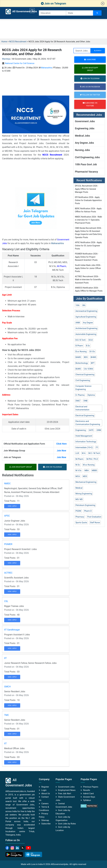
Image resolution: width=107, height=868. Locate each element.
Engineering (81, 430)
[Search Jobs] (97, 13)
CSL (6, 601)
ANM (78, 323)
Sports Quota (81, 523)
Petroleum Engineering (85, 505)
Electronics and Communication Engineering (88, 423)
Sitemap (45, 820)
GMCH (7, 687)
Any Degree (88, 323)
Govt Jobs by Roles (67, 824)
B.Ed (91, 340)
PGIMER (8, 544)
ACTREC (8, 573)
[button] (103, 3)
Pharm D (88, 511)
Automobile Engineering (86, 334)
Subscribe (90, 59)
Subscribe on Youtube (90, 104)
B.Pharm (79, 346)
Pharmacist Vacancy (86, 172)
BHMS (93, 357)
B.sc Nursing (81, 351)
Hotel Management (84, 436)
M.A (84, 453)
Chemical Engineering (85, 375)
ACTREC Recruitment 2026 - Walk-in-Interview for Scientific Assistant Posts (88, 280)
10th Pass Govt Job (86, 164)
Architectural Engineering (86, 328)
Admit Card (88, 794)
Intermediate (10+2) (84, 447)
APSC (7, 516)
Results (87, 790)
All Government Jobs (18, 12)
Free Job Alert (65, 794)
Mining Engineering (84, 494)
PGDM (78, 511)
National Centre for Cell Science (20, 63)
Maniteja (6, 59)
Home (4, 42)
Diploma (91, 395)
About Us (46, 794)
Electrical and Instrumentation (82, 408)
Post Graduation (94, 517)
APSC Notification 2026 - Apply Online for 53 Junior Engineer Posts (88, 246)
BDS (86, 357)
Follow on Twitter (90, 95)
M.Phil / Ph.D (92, 459)
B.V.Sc (92, 351)
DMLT (78, 401)
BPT (93, 363)
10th (77, 305)
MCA (78, 476)
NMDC (7, 484)
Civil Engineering (83, 380)
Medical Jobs (82, 136)
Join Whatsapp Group (21, 467)
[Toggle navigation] (32, 11)
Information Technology (86, 442)
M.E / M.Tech (94, 453)
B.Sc (88, 346)
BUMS (78, 369)
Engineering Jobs (85, 128)
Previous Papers (91, 787)
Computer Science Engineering (83, 388)
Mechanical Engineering (86, 482)
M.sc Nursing (89, 465)
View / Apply (12, 506)
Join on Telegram (54, 3)
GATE (91, 430)
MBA (87, 470)
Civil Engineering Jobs (87, 157)
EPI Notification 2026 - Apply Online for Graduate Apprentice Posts (88, 200)
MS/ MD (79, 499)
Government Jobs (85, 121)
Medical (79, 488)
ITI (97, 447)
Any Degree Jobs (84, 143)
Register (45, 787)
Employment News (67, 790)
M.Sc (78, 465)
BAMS (78, 357)
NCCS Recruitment (18, 42)
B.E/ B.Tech (81, 340)
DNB (85, 401)
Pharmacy (80, 517)
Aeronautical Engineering (86, 311)
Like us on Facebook (90, 87)
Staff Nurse (95, 523)
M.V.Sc (79, 470)
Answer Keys (89, 797)
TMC (7, 715)
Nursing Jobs (82, 150)
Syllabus (87, 800)
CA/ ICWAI (88, 369)
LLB (77, 453)
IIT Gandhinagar (12, 630)
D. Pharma (80, 395)
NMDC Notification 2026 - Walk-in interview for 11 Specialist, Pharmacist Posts (89, 220)
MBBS (94, 470)
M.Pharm (62, 266)
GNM (99, 430)
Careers (45, 804)
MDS (85, 476)
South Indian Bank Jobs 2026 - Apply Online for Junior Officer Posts (88, 268)
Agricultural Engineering (86, 317)
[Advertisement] (53, 29)
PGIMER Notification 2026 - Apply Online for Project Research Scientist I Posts (87, 257)
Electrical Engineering (85, 416)
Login (44, 790)
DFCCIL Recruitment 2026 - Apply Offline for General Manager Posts (87, 189)
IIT (5, 658)
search (98, 51)
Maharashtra (46, 68)
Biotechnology (82, 363)
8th (84, 305)
